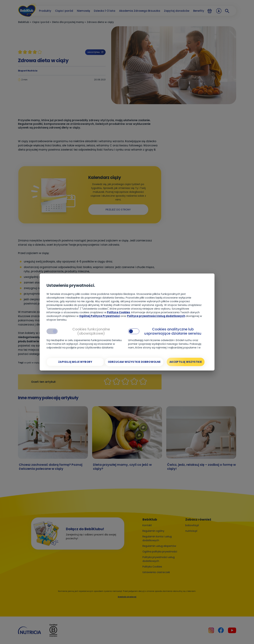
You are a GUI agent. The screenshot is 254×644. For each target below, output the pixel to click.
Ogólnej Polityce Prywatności (100, 316)
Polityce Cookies (119, 312)
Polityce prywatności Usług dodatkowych (156, 316)
